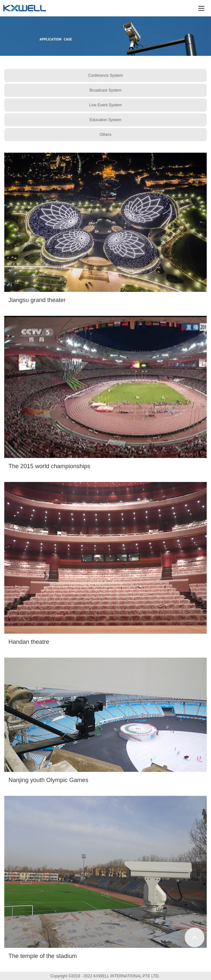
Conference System (105, 76)
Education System (106, 120)
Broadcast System (105, 90)
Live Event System (105, 105)
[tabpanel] (105, 36)
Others (105, 135)
